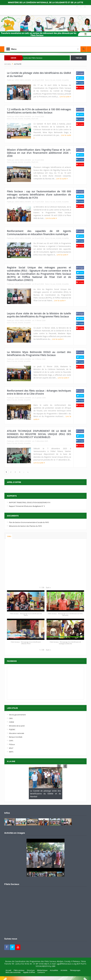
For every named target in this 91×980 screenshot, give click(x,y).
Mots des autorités (13, 972)
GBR (54, 966)
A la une (52, 80)
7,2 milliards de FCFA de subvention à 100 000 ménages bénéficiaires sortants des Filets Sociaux (39, 111)
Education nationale (16, 733)
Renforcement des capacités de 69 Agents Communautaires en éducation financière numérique (39, 233)
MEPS (11, 752)
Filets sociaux (19, 970)
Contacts (41, 972)
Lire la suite (65, 97)
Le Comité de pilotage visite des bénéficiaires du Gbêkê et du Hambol (39, 75)
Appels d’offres (29, 972)
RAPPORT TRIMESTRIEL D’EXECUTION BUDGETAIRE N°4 (30, 502)
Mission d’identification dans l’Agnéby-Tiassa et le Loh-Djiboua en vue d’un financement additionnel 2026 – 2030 (39, 153)
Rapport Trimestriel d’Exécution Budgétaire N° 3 (27, 506)
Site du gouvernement (17, 715)
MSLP (11, 748)
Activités (64, 970)
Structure (31, 970)
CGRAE (12, 722)
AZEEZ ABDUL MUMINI (23, 80)
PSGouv (12, 744)
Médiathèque (42, 970)
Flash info (35, 119)
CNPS (11, 741)
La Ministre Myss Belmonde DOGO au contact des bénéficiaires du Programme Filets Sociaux (39, 354)
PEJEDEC (12, 729)
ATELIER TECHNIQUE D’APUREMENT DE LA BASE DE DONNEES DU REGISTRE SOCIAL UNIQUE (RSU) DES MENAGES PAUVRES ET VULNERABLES (39, 434)
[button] (48, 588)
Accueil (8, 970)
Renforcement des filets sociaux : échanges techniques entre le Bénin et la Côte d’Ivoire (39, 392)
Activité (59, 80)
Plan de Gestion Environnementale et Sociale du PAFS (29, 522)
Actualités (65, 80)
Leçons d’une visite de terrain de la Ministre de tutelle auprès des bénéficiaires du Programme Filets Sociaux (39, 315)
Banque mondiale (16, 737)
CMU (11, 718)
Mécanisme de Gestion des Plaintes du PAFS (25, 526)
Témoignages (75, 970)
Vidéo (9, 536)
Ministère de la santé (17, 726)
